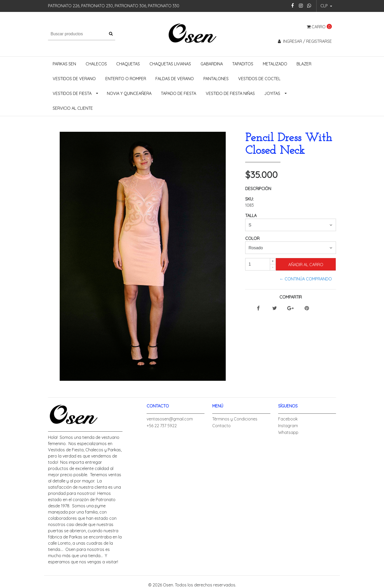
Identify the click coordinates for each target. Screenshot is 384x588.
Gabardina (212, 64)
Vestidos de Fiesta (72, 93)
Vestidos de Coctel (259, 79)
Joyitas (272, 93)
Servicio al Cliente (73, 108)
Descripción (258, 189)
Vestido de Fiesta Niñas (230, 93)
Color (252, 238)
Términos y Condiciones (235, 419)
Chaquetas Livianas (170, 64)
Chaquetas (128, 64)
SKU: (249, 199)
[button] (326, 6)
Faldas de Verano (175, 79)
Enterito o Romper (126, 79)
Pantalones (216, 79)
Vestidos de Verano (74, 79)
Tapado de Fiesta (179, 93)
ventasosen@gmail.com (170, 419)
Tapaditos (243, 64)
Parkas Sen (64, 64)
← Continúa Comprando (306, 279)
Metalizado (275, 64)
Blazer (304, 64)
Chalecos (96, 64)
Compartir (291, 297)
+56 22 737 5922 (162, 426)
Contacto (221, 426)
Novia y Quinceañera (129, 93)
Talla (251, 216)
